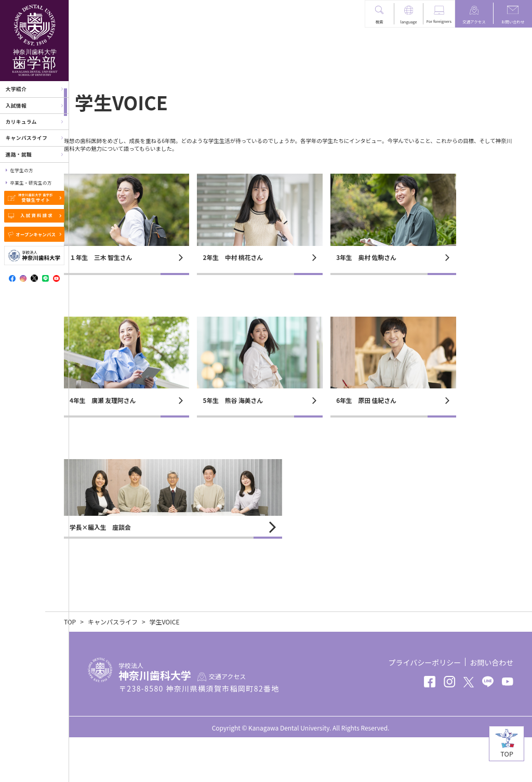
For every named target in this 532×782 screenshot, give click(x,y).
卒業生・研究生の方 (31, 183)
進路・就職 (19, 154)
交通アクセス (474, 21)
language (409, 22)
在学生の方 (22, 170)
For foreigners (439, 21)
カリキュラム (21, 122)
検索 (380, 22)
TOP (94, 666)
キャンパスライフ (27, 138)
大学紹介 (16, 89)
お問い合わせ (513, 21)
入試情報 (16, 106)
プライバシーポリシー (424, 707)
